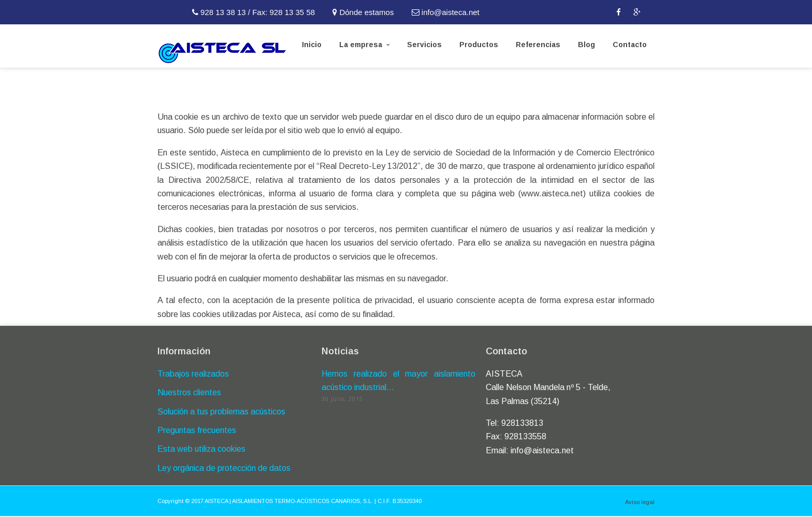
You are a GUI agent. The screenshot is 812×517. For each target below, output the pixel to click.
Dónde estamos (364, 12)
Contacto (630, 45)
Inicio (312, 45)
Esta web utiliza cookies (201, 449)
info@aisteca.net (447, 12)
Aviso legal (640, 502)
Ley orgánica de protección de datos (224, 468)
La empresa (361, 45)
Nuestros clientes (189, 392)
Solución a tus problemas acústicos (221, 412)
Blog (586, 45)
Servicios (424, 45)
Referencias (538, 45)
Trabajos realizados (193, 374)
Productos (479, 45)
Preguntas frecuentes (197, 430)
